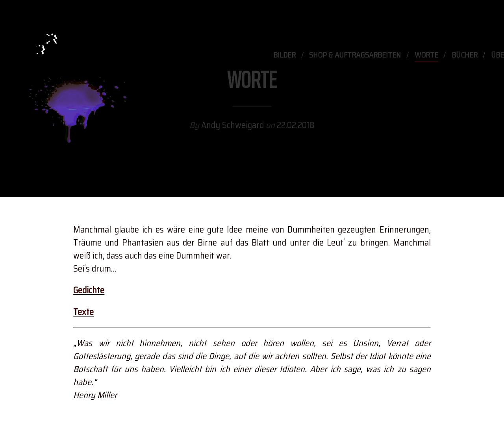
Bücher (465, 56)
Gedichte (89, 290)
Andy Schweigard (233, 126)
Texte (83, 312)
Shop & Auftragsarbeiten (355, 56)
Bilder (284, 56)
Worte (426, 56)
